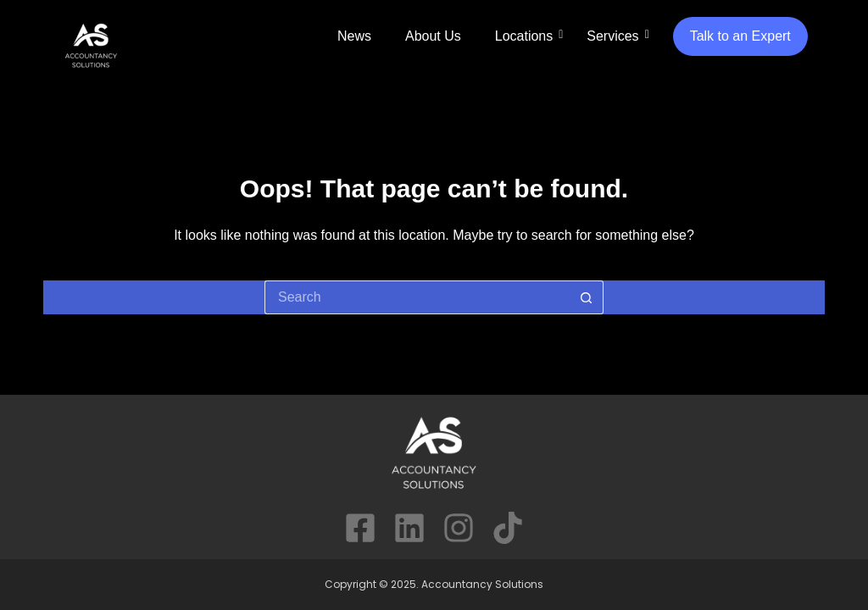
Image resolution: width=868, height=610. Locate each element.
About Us (433, 36)
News (354, 36)
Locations (524, 36)
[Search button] (587, 297)
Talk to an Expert (740, 36)
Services (612, 36)
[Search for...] (417, 297)
